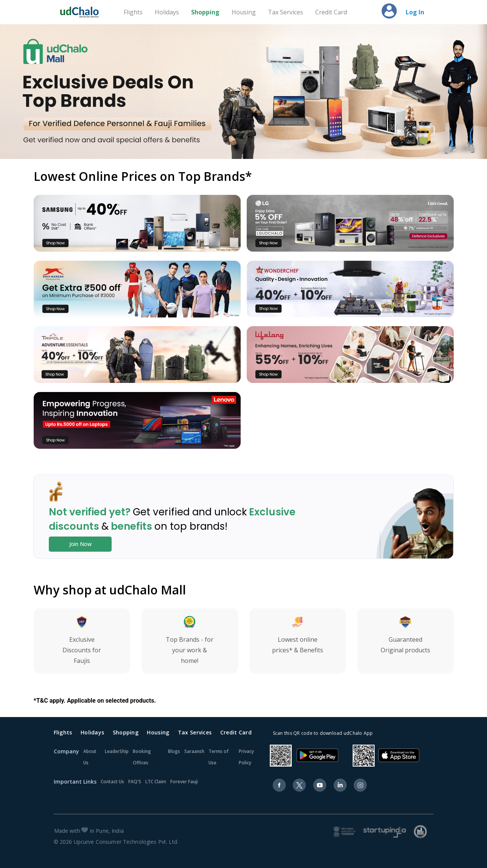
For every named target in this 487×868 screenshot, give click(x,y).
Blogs (174, 751)
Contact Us (112, 782)
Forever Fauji (184, 782)
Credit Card (331, 12)
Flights (63, 732)
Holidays (167, 12)
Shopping (205, 12)
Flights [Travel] (133, 12)
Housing (244, 12)
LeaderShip (117, 751)
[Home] (83, 12)
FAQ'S (135, 782)
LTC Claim (156, 782)
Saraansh (194, 751)
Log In (415, 12)
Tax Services (286, 12)
